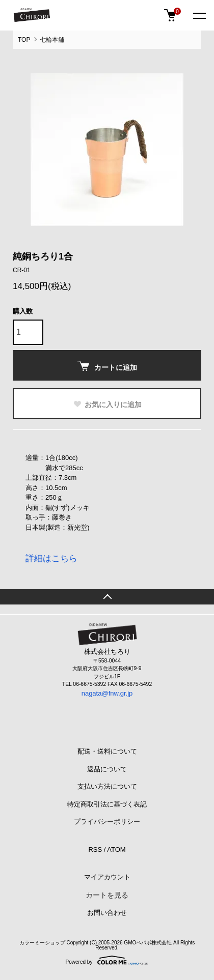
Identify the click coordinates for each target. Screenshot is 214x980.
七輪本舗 (52, 40)
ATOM (116, 849)
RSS (95, 849)
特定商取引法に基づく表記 (107, 804)
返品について (107, 769)
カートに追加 (107, 366)
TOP (24, 40)
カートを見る (107, 895)
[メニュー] (199, 15)
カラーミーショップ (42, 943)
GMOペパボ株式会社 (148, 943)
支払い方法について (107, 786)
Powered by (107, 960)
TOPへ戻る (107, 597)
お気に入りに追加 (107, 405)
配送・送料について (107, 751)
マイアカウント (107, 877)
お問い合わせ (107, 913)
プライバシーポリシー (107, 822)
